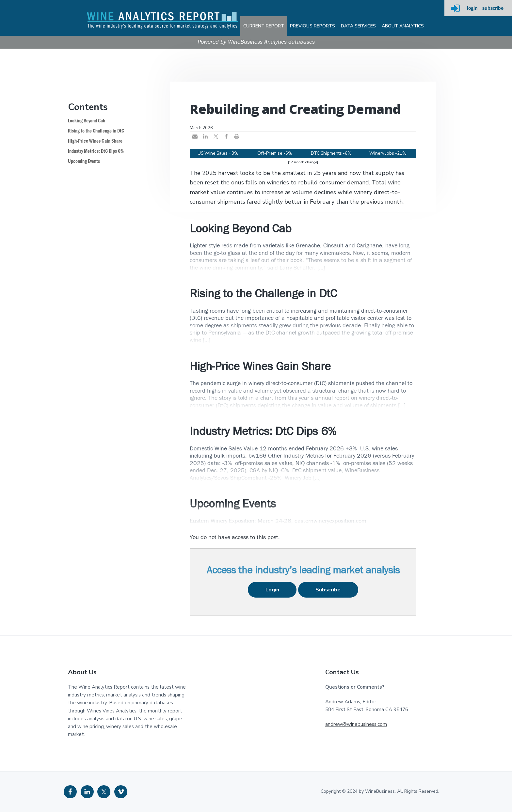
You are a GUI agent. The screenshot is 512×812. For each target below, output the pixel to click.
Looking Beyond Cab (87, 121)
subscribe (493, 8)
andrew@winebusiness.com (356, 724)
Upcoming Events (84, 161)
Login (272, 590)
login (472, 8)
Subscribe (328, 590)
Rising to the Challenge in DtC (96, 131)
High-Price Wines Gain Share (95, 141)
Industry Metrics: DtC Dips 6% (96, 151)
